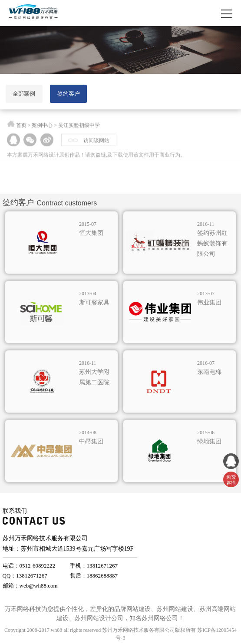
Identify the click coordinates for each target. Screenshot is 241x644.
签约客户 (69, 94)
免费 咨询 (231, 480)
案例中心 (42, 127)
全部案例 (24, 94)
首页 (21, 127)
